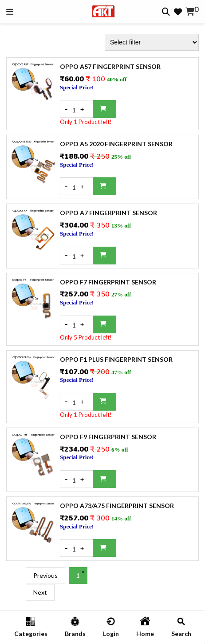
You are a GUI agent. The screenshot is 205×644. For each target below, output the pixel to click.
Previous (45, 575)
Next (40, 592)
